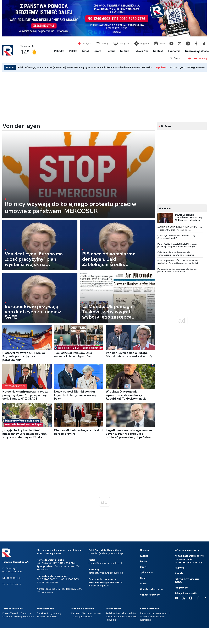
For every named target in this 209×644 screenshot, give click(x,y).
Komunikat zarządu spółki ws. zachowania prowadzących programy (189, 559)
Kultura (125, 51)
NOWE (10, 67)
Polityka (59, 51)
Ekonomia (174, 51)
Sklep (105, 43)
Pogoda (145, 43)
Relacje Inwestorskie (186, 593)
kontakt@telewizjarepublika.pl (105, 563)
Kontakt (158, 51)
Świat (85, 51)
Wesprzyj (124, 43)
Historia (110, 51)
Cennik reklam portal (152, 589)
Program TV (181, 588)
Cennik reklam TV (150, 595)
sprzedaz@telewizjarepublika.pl (106, 553)
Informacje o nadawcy (187, 550)
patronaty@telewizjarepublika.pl (106, 573)
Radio (163, 43)
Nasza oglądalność (197, 51)
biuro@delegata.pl (99, 586)
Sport (97, 51)
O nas (143, 584)
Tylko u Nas (141, 51)
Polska (73, 51)
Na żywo (87, 43)
